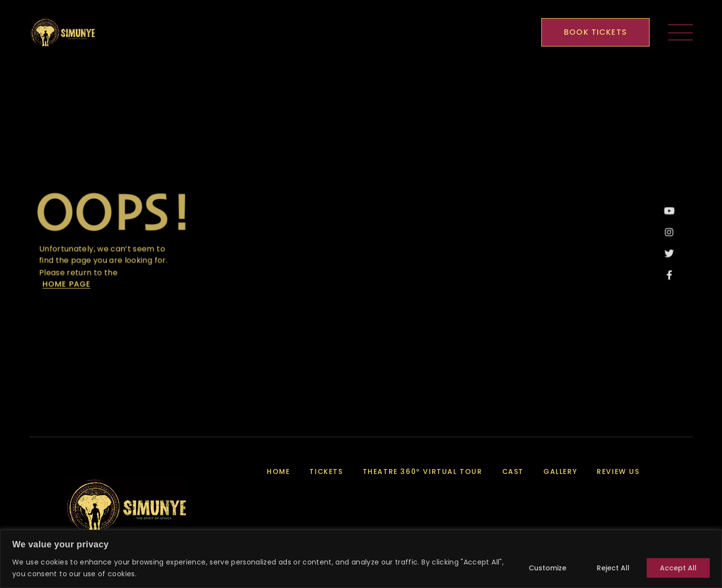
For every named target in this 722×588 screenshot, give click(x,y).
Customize (547, 568)
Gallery (560, 471)
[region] (361, 559)
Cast (513, 471)
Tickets (326, 471)
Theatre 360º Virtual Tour (423, 471)
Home (278, 471)
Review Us (618, 471)
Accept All (678, 568)
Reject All (613, 568)
